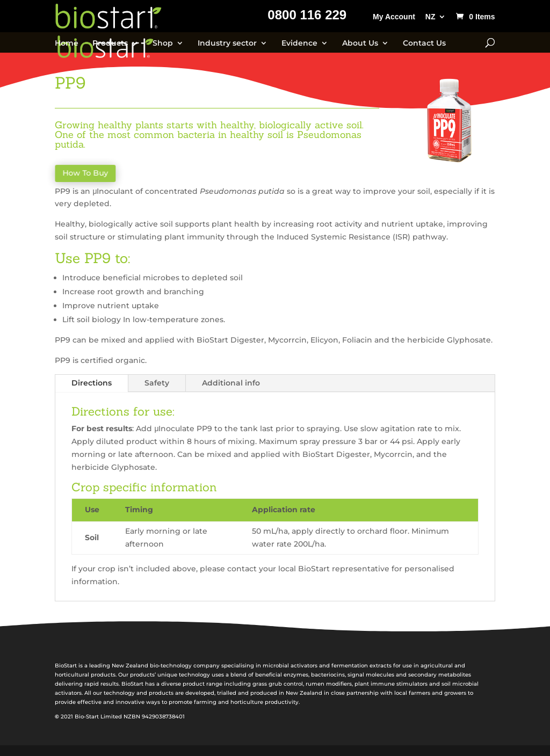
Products (110, 43)
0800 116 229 (307, 17)
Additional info (231, 383)
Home (67, 43)
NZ (430, 17)
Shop (163, 43)
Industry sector (227, 43)
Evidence (299, 43)
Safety (157, 383)
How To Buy (87, 173)
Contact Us (424, 43)
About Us (360, 43)
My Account (394, 17)
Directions (92, 383)
